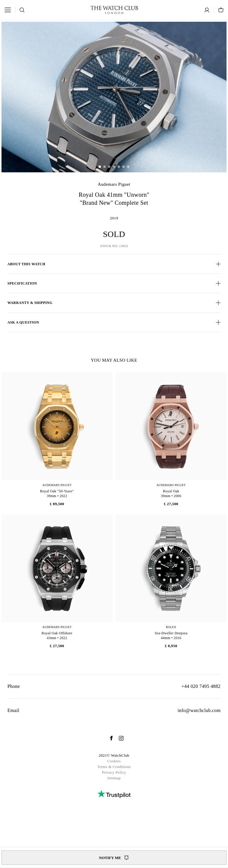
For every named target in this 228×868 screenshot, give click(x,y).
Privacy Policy (114, 772)
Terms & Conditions (114, 767)
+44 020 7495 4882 (201, 686)
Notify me (114, 858)
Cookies (114, 761)
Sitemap (114, 778)
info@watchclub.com (199, 710)
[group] (114, 97)
